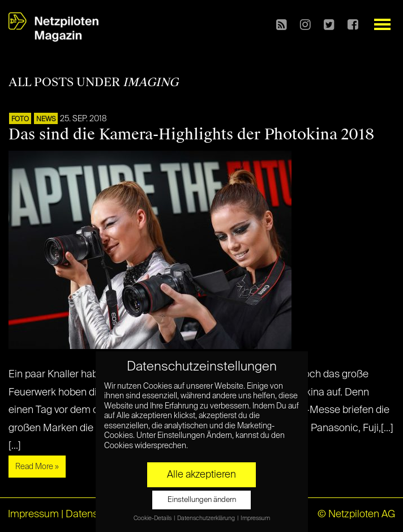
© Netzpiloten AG (356, 514)
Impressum (33, 514)
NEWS (46, 120)
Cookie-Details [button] (153, 518)
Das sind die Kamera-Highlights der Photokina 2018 (191, 134)
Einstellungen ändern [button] (202, 500)
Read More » (37, 467)
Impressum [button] (255, 518)
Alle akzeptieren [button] (201, 475)
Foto (20, 120)
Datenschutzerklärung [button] (207, 518)
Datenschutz (94, 514)
